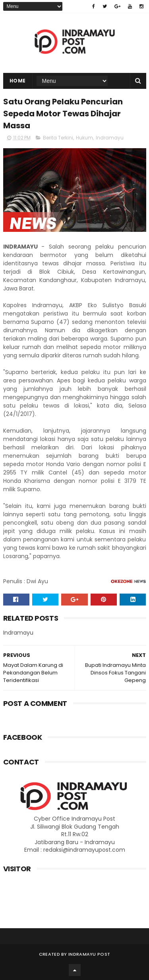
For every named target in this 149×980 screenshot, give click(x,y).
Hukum (84, 138)
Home (18, 81)
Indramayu (110, 138)
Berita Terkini (58, 138)
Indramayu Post (89, 954)
